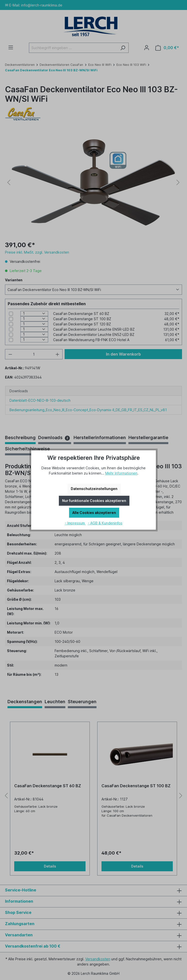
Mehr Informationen (121, 473)
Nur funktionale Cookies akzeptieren (94, 501)
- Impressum (75, 523)
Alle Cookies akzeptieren (94, 513)
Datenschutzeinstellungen (94, 489)
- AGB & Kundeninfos (105, 523)
